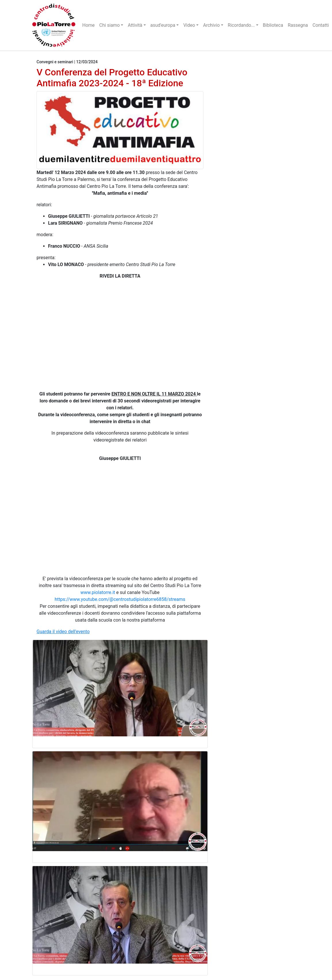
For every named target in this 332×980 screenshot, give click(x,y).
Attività (135, 25)
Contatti (321, 25)
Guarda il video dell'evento (63, 632)
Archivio (211, 25)
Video (189, 25)
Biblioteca (273, 25)
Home (88, 25)
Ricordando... (241, 25)
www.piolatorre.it (98, 592)
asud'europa (163, 25)
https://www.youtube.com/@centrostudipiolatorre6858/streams (120, 599)
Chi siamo (109, 25)
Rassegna (298, 25)
